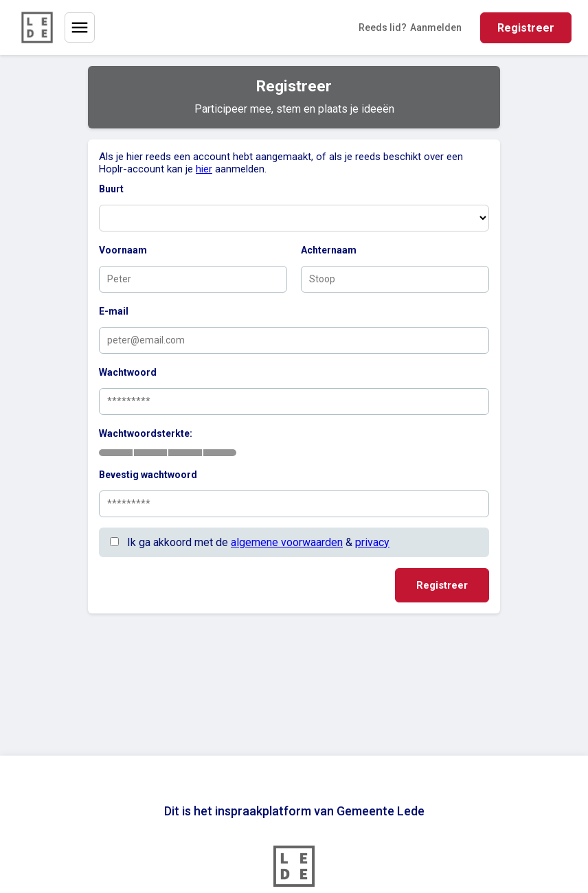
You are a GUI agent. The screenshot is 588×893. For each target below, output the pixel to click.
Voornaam (123, 250)
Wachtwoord (128, 372)
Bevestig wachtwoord (148, 475)
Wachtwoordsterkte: (146, 433)
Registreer (526, 28)
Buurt (111, 189)
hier (204, 169)
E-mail (114, 311)
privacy (372, 542)
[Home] (37, 27)
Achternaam (329, 250)
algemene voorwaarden (287, 542)
